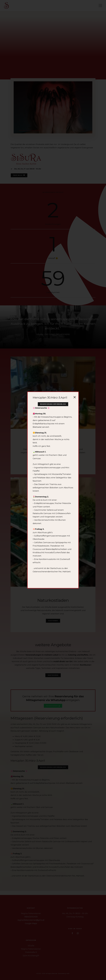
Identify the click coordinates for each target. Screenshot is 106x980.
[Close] (75, 397)
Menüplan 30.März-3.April (50, 398)
